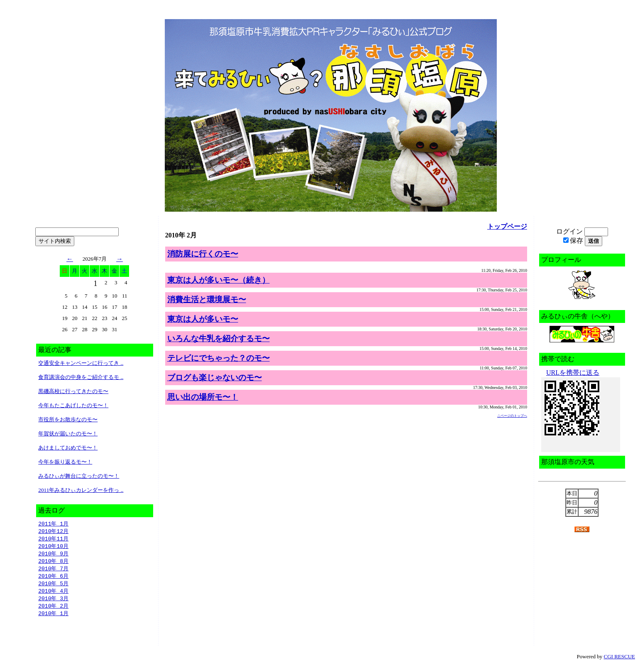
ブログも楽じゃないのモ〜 (215, 378)
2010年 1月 (53, 618)
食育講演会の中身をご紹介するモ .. (81, 377)
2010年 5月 (53, 587)
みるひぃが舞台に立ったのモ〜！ (79, 476)
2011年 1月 (53, 524)
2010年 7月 (53, 571)
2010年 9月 (53, 555)
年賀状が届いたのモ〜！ (68, 434)
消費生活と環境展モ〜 (207, 299)
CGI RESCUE (619, 662)
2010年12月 (53, 532)
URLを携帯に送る (573, 373)
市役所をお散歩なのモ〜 (68, 419)
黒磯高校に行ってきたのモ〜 (73, 391)
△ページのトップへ (512, 416)
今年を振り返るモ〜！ (65, 462)
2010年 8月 (53, 563)
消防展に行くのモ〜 (203, 254)
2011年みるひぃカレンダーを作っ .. (81, 490)
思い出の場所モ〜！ (203, 397)
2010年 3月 (53, 603)
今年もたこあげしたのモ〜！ (73, 405)
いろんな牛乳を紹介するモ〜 (219, 338)
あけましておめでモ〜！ (68, 448)
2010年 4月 (53, 595)
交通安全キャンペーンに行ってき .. (81, 363)
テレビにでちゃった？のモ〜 (219, 358)
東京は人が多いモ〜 (203, 319)
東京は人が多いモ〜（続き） (219, 280)
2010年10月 (53, 547)
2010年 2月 (53, 611)
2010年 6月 (53, 579)
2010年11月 (53, 540)
